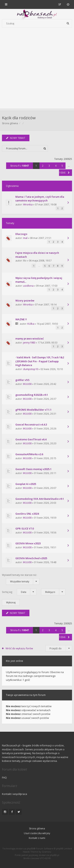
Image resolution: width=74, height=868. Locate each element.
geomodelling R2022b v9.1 (32, 395)
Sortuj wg (19, 592)
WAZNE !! (21, 319)
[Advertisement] (37, 71)
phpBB (30, 848)
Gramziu (46, 852)
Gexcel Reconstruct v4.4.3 (31, 424)
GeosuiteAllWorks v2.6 (29, 454)
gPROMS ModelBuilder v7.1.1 (33, 410)
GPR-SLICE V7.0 (25, 528)
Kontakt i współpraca (15, 794)
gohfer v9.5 (22, 380)
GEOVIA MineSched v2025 (31, 558)
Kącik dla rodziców (19, 118)
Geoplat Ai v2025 (26, 484)
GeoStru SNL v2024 (27, 514)
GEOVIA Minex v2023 (28, 543)
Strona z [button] (20, 166)
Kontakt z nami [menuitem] (37, 838)
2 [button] (43, 166)
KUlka (31, 324)
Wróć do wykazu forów (19, 648)
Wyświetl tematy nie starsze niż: (21, 579)
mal (25, 238)
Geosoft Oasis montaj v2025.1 (33, 469)
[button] (69, 173)
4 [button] (56, 166)
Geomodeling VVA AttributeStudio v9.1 (40, 499)
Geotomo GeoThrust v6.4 (31, 439)
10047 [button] (62, 173)
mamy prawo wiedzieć (30, 339)
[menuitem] (68, 4)
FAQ (4, 777)
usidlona (28, 286)
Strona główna (10, 123)
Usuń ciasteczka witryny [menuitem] (37, 833)
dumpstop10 (31, 369)
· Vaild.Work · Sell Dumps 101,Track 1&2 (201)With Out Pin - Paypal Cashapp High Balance (40, 361)
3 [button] (49, 166)
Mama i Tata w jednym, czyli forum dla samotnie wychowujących (40, 199)
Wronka (28, 204)
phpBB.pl (54, 855)
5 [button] (62, 166)
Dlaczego (21, 234)
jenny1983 (29, 342)
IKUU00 (27, 384)
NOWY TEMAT (16, 138)
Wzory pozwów (25, 300)
